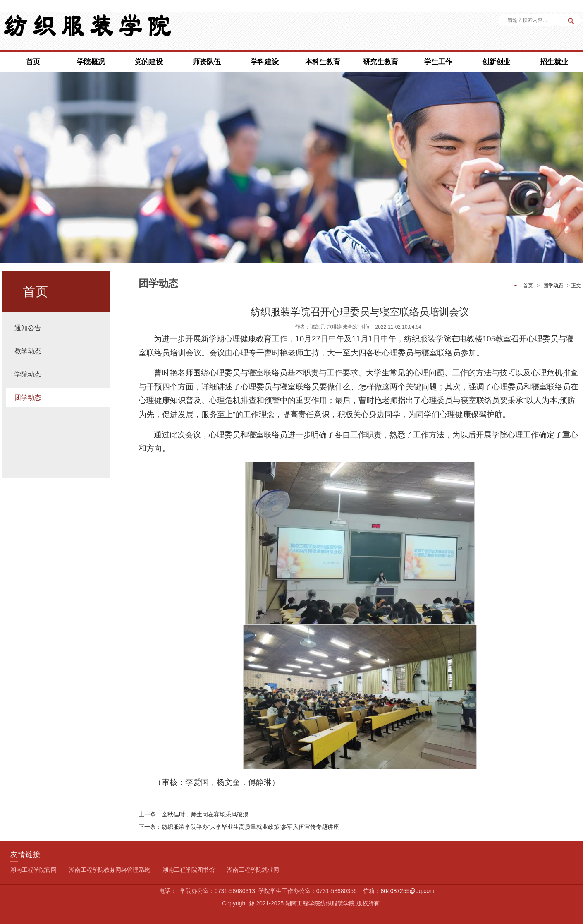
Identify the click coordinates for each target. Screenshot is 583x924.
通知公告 (28, 328)
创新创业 (496, 62)
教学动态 (28, 351)
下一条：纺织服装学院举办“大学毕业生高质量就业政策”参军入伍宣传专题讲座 (239, 827)
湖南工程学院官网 (33, 870)
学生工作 (438, 62)
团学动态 (28, 397)
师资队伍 (207, 62)
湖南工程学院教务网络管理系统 (110, 870)
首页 (33, 62)
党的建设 (149, 62)
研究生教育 (381, 62)
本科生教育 (323, 62)
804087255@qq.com (407, 891)
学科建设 (265, 62)
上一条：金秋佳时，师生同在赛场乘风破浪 (194, 814)
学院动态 (28, 374)
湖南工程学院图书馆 (189, 870)
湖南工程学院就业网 (253, 870)
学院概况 (91, 62)
